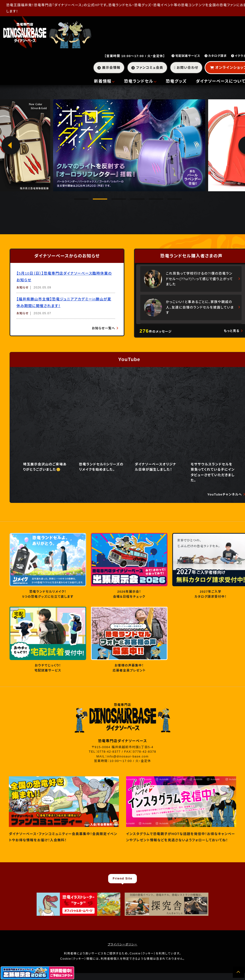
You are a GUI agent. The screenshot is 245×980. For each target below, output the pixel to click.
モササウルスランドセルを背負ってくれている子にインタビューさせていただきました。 (213, 472)
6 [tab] (170, 201)
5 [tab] (151, 201)
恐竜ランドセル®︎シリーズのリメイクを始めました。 (101, 467)
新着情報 (105, 81)
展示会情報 (109, 68)
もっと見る (232, 331)
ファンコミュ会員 (147, 68)
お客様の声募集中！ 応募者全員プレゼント (129, 668)
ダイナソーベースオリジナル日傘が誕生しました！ (155, 467)
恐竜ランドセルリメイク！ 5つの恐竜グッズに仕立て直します (48, 594)
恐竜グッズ (176, 81)
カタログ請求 (216, 56)
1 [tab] (77, 201)
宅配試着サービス (186, 56)
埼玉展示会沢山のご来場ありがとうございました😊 (45, 467)
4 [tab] (133, 201)
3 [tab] (114, 201)
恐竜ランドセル (140, 81)
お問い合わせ (186, 68)
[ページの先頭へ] (239, 972)
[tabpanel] (129, 145)
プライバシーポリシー (122, 944)
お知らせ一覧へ (103, 328)
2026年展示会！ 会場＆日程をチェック (129, 594)
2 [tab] (95, 201)
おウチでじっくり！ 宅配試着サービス (48, 668)
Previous (11, 147)
